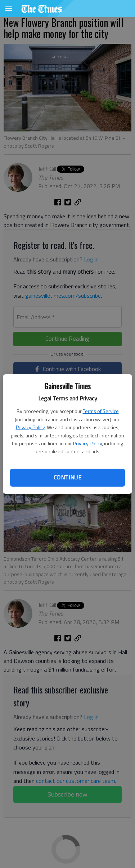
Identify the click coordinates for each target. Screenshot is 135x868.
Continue (67, 477)
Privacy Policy (30, 427)
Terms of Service (101, 411)
